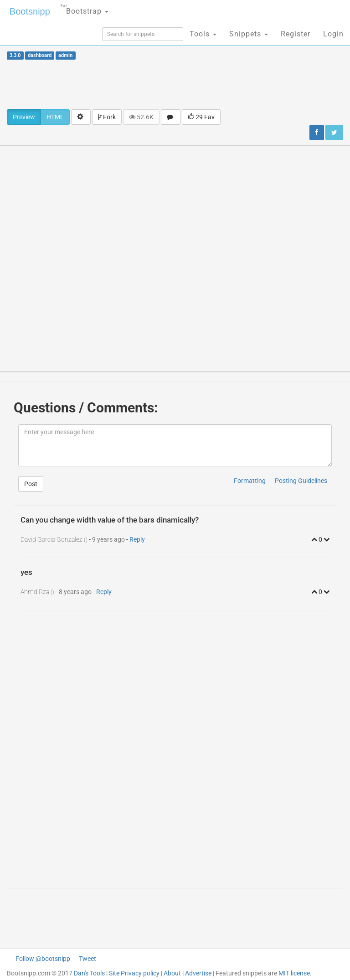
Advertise (198, 973)
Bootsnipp (30, 11)
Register (296, 34)
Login (333, 34)
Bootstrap (85, 8)
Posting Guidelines (301, 481)
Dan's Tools (89, 973)
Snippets (249, 34)
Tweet (87, 959)
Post (31, 484)
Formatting (250, 481)
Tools (203, 34)
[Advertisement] (175, 84)
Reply (137, 539)
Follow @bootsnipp (43, 959)
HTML (55, 117)
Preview (24, 117)
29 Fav (201, 117)
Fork (107, 117)
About (172, 973)
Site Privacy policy (134, 973)
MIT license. (295, 973)
